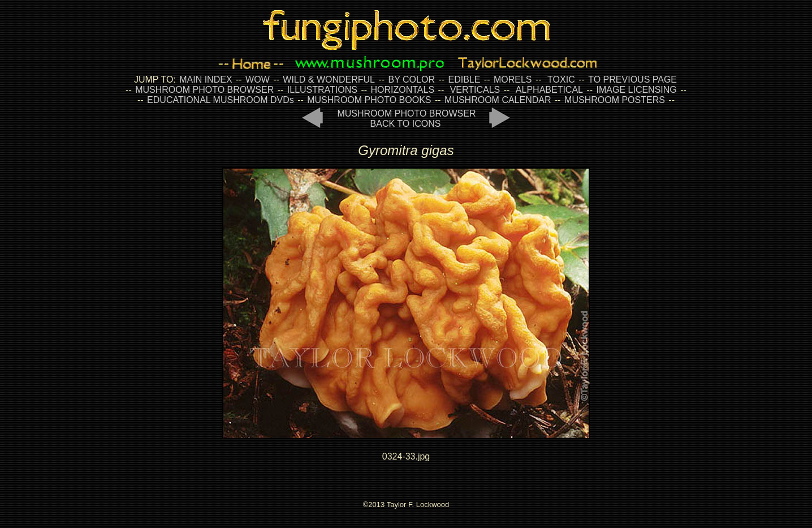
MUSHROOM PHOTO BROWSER (204, 90)
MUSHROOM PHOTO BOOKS (369, 100)
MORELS (513, 80)
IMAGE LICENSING (635, 90)
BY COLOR (412, 80)
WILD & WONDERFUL (329, 80)
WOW (258, 80)
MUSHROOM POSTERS (615, 100)
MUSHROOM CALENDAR (498, 100)
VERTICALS (475, 90)
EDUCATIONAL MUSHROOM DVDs (221, 100)
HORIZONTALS (403, 90)
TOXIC (561, 80)
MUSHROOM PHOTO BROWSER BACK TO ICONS (406, 119)
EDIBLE (464, 80)
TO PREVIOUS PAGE (632, 80)
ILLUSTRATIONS (322, 90)
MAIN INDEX (206, 80)
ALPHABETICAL (549, 90)
